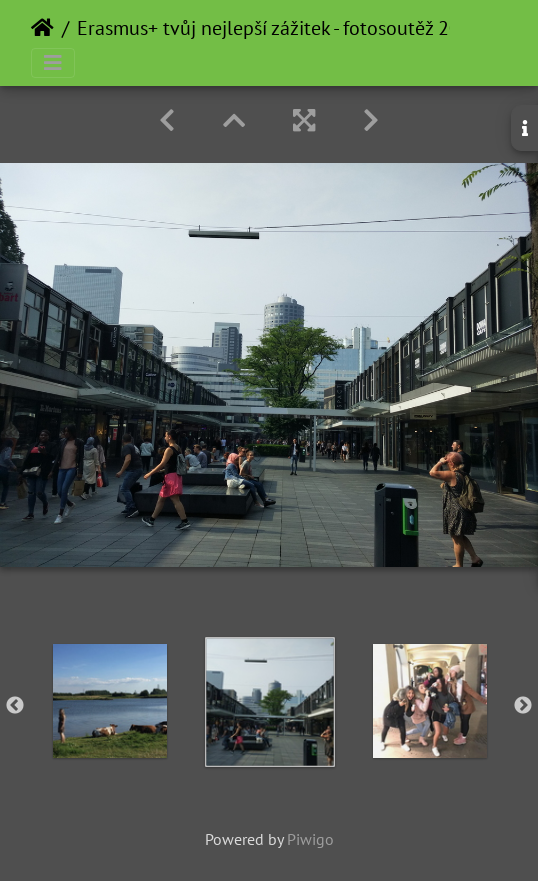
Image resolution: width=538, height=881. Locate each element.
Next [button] (523, 706)
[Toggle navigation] (53, 63)
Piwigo (310, 839)
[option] (110, 701)
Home (42, 28)
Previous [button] (15, 706)
